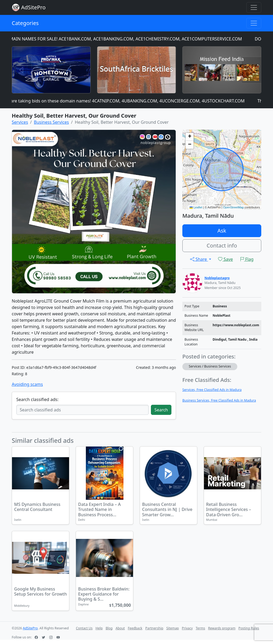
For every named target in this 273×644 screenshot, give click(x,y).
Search (161, 410)
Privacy (187, 628)
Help (99, 628)
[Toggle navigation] (254, 7)
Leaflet (196, 207)
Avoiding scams (27, 384)
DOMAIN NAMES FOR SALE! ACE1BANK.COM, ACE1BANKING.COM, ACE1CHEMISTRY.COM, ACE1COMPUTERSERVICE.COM (125, 39)
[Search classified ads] (83, 410)
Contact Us (84, 628)
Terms (200, 628)
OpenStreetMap (234, 207)
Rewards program (222, 628)
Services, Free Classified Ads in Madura (212, 390)
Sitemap (173, 628)
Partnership (154, 628)
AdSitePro (33, 7)
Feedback (135, 628)
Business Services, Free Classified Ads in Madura (219, 400)
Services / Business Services (210, 366)
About (120, 628)
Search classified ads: (37, 399)
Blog (109, 628)
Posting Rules (249, 628)
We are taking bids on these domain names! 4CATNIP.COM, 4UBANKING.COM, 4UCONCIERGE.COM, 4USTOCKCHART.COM (126, 101)
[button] (190, 137)
